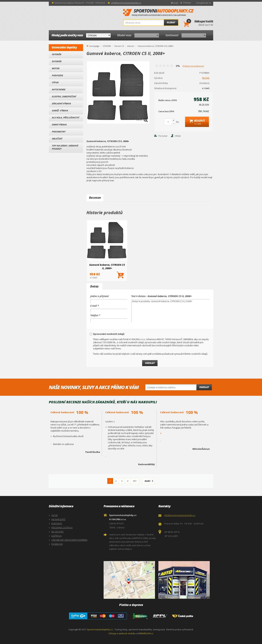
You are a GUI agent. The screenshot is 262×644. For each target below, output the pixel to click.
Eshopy (113, 633)
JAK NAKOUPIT (58, 519)
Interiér (57, 54)
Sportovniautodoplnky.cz (100, 629)
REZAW (206, 78)
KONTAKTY (57, 523)
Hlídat (178, 136)
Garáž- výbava (60, 111)
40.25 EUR (204, 105)
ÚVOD (55, 515)
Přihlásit (187, 3)
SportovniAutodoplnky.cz (158, 13)
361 (135, 481)
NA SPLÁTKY (58, 532)
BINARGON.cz (146, 633)
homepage (94, 46)
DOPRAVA (57, 536)
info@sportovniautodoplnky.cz (126, 3)
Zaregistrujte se (204, 3)
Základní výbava (61, 103)
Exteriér (57, 61)
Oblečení (57, 139)
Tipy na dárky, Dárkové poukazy (65, 147)
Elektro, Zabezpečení (64, 96)
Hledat (171, 22)
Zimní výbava (59, 125)
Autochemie (59, 89)
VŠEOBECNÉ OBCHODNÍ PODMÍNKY (69, 540)
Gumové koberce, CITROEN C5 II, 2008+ (107, 266)
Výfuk (55, 82)
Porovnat (163, 136)
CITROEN (107, 46)
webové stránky (127, 633)
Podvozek (57, 75)
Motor (56, 68)
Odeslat (204, 387)
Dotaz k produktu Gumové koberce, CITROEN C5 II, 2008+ (170, 311)
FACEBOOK (57, 544)
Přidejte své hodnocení (193, 66)
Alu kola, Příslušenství (65, 118)
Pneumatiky (59, 132)
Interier (131, 46)
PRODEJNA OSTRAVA (62, 528)
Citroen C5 (119, 46)
